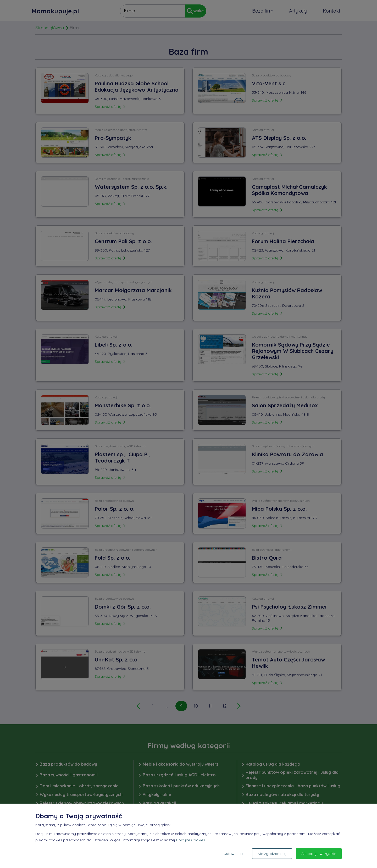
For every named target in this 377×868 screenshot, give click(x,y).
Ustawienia (233, 854)
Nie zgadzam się (272, 854)
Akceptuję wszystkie (319, 854)
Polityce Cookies (191, 840)
